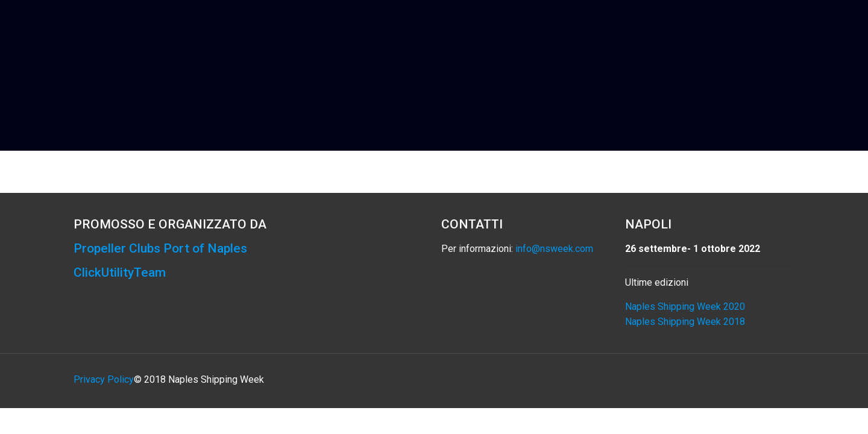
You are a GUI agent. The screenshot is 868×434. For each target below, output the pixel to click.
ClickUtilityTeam (120, 272)
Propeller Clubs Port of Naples (160, 248)
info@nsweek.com (554, 249)
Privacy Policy (104, 379)
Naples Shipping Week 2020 (685, 307)
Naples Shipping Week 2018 (685, 322)
